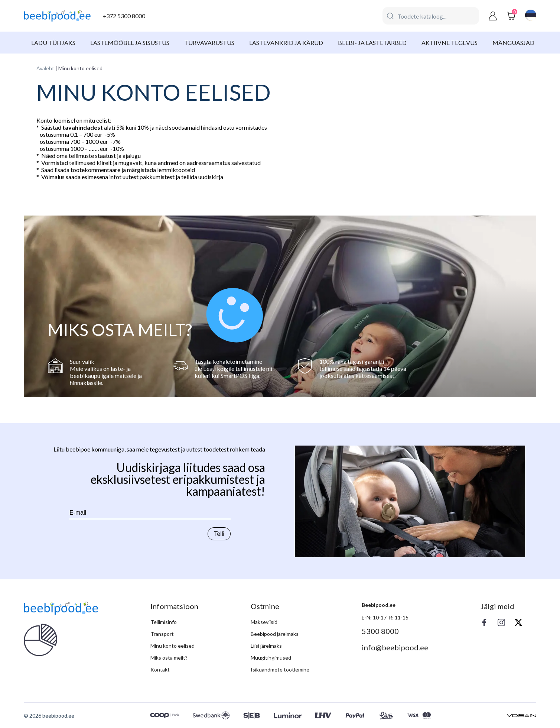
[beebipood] (57, 16)
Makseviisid (264, 622)
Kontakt (160, 669)
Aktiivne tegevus (450, 43)
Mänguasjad (513, 43)
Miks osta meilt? (169, 658)
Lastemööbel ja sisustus (130, 43)
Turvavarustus (209, 43)
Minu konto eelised (172, 646)
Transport (162, 634)
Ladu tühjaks (53, 43)
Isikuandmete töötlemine (280, 669)
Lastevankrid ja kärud (286, 43)
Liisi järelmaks (266, 646)
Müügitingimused (271, 658)
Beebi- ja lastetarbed (372, 43)
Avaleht (45, 68)
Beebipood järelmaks (275, 634)
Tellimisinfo (164, 622)
